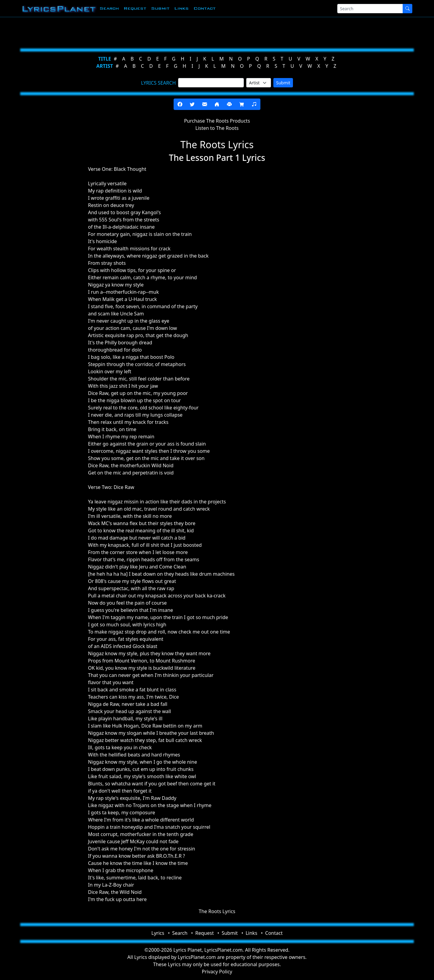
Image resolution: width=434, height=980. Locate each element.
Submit (160, 8)
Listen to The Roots (217, 128)
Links (181, 8)
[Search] (370, 9)
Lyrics (158, 933)
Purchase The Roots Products (217, 121)
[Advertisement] (187, 32)
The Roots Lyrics (217, 911)
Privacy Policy (217, 972)
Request (135, 8)
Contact (204, 8)
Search (109, 8)
